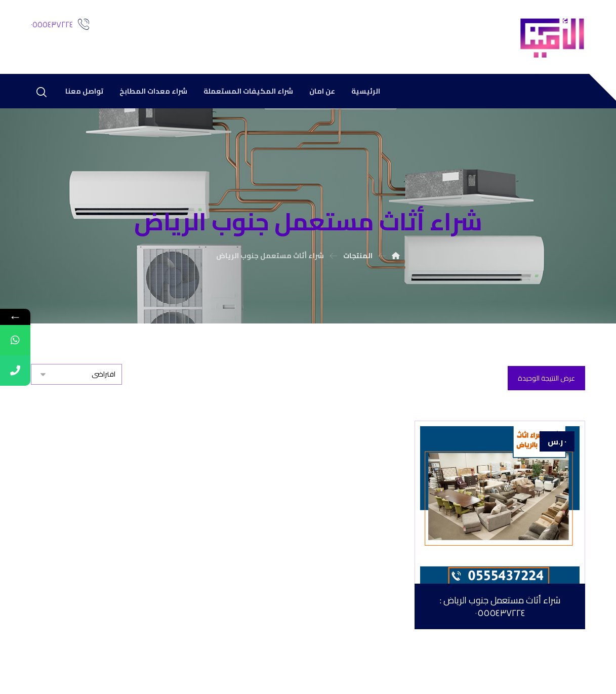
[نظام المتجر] (76, 374)
